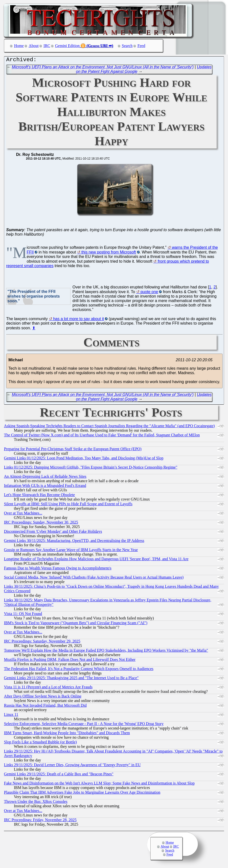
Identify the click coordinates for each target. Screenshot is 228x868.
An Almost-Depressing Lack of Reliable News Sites (45, 478)
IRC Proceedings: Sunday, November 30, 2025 (41, 523)
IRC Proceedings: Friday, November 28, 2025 (40, 821)
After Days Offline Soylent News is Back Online (43, 697)
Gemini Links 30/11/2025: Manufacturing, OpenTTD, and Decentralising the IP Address (74, 542)
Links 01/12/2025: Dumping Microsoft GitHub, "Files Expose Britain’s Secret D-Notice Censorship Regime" (91, 468)
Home (19, 46)
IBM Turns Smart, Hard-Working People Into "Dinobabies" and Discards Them (67, 734)
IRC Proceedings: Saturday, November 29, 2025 (42, 642)
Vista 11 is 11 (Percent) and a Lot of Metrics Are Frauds (48, 688)
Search (127, 46)
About (34, 46)
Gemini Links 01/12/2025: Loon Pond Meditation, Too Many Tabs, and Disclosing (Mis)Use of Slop (84, 459)
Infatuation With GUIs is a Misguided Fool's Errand (45, 487)
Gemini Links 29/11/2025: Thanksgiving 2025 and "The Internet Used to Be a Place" (71, 679)
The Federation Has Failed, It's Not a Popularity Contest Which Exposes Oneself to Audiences (79, 670)
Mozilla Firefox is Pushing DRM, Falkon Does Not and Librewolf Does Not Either (70, 661)
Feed (141, 46)
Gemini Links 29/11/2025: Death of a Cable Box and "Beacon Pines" (59, 775)
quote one (149, 293)
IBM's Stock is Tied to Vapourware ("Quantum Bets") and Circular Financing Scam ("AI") (76, 624)
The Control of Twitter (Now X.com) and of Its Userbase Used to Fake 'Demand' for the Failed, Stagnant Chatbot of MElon (102, 436)
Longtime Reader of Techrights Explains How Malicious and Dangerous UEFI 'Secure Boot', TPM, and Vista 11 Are (96, 560)
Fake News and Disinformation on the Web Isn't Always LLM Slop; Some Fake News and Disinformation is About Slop (99, 784)
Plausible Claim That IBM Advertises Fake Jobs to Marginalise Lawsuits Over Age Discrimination (82, 794)
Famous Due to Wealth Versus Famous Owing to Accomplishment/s (58, 569)
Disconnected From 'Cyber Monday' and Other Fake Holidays (53, 533)
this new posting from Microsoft (109, 253)
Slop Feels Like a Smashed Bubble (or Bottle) (40, 743)
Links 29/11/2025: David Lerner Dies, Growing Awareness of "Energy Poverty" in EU (72, 766)
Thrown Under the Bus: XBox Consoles (36, 803)
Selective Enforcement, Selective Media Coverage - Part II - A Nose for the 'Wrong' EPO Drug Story (84, 725)
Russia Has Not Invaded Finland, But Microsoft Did (45, 707)
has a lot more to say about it (79, 320)
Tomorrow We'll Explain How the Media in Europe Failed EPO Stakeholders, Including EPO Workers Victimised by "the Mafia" (106, 652)
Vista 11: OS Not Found (23, 615)
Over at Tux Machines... (23, 514)
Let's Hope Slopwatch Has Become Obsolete (39, 496)
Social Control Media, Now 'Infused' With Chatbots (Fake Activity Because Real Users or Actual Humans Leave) (94, 578)
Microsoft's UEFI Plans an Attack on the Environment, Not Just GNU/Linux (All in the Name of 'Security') (103, 68)
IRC (47, 46)
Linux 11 (11, 716)
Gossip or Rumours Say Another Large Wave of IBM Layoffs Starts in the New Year (71, 551)
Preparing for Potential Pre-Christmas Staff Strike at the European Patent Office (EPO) (73, 450)
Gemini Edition (67, 46)
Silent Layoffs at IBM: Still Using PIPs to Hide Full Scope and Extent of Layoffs (68, 505)
